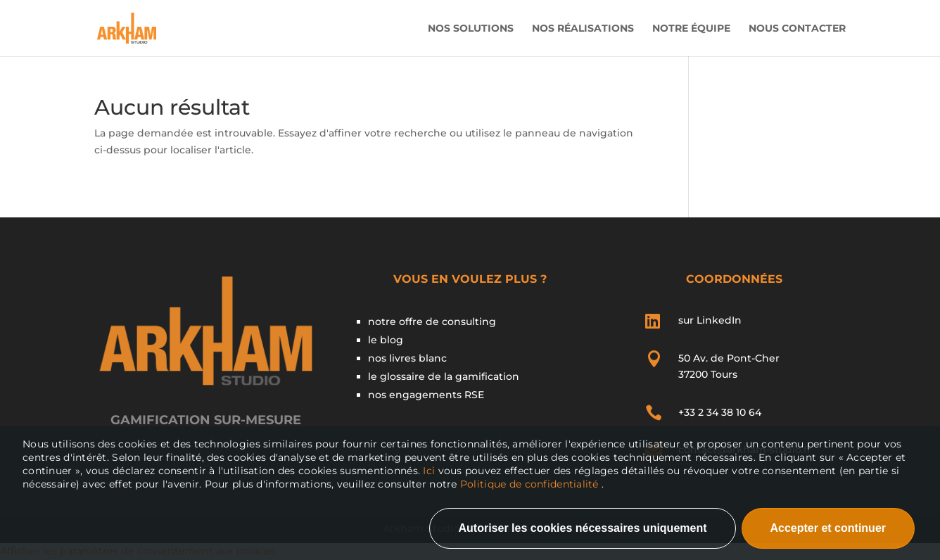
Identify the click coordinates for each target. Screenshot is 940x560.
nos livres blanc (407, 358)
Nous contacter (797, 29)
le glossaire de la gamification (444, 376)
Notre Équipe (691, 29)
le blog (386, 340)
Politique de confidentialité (529, 484)
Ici (430, 471)
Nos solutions (471, 29)
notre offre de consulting (432, 322)
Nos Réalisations (583, 29)
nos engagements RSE (426, 395)
